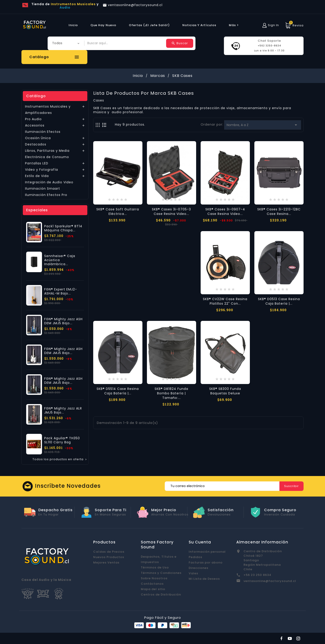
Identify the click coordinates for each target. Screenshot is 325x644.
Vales (193, 573)
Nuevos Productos (109, 557)
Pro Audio (33, 119)
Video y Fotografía (42, 170)
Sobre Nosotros (154, 578)
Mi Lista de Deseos (204, 579)
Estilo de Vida (37, 176)
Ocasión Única (38, 138)
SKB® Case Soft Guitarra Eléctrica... (118, 212)
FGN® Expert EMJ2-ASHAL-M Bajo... (61, 291)
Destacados (36, 144)
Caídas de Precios (109, 552)
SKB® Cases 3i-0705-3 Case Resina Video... (171, 212)
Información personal (207, 552)
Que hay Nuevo (103, 25)
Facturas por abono (206, 562)
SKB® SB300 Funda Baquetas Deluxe (225, 391)
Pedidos (195, 557)
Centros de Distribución (161, 595)
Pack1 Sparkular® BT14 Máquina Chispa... (63, 228)
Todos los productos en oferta (60, 459)
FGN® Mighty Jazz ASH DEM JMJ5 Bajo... (63, 321)
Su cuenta (200, 542)
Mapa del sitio (153, 589)
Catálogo (36, 96)
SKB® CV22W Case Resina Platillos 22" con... (225, 301)
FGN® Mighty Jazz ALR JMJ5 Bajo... (63, 410)
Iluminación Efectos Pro (46, 195)
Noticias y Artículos (199, 25)
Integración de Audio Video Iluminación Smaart (49, 185)
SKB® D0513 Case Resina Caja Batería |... (279, 301)
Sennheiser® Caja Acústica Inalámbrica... (60, 260)
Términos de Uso (155, 567)
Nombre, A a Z (263, 125)
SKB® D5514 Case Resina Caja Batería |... (118, 391)
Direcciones (198, 568)
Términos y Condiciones (161, 573)
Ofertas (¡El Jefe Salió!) (149, 25)
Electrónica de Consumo (47, 157)
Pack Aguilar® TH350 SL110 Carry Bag (62, 440)
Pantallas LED (37, 163)
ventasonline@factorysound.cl (270, 581)
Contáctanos (152, 584)
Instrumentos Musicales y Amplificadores (48, 110)
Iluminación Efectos (43, 132)
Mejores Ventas (106, 562)
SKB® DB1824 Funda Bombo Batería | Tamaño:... (171, 393)
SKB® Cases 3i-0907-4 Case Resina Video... (225, 212)
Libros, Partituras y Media (47, 151)
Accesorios (35, 125)
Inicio (73, 25)
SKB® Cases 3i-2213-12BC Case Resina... (279, 212)
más (234, 25)
